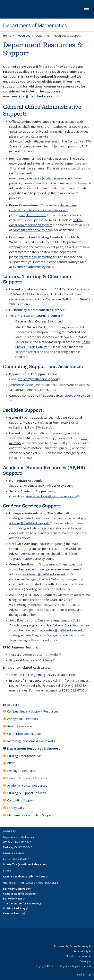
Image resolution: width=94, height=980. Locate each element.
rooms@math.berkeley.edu (33, 230)
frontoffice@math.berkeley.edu (36, 141)
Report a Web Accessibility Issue (25, 877)
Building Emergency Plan (24, 756)
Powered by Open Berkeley (73, 946)
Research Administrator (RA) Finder (35, 654)
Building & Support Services (27, 793)
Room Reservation (20, 726)
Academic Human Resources (27, 785)
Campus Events (14, 913)
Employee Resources (22, 771)
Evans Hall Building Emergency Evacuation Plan (42, 675)
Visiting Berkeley (15, 908)
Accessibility (82, 951)
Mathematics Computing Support (30, 815)
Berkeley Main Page (17, 889)
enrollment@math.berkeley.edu (46, 574)
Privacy (85, 961)
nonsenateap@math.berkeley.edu (47, 485)
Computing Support (21, 800)
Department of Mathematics (35, 25)
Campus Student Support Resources (33, 711)
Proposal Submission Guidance (32, 660)
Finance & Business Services (27, 778)
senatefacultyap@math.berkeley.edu (53, 496)
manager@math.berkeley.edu (35, 96)
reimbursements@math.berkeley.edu (45, 178)
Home (7, 36)
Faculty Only (16, 808)
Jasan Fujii (52, 422)
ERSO (11, 763)
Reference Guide (21, 385)
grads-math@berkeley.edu (33, 558)
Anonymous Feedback (23, 719)
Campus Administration (20, 894)
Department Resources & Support (34, 748)
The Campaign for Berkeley (22, 903)
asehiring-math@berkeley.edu (36, 605)
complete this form (34, 215)
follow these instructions (38, 257)
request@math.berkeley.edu (39, 379)
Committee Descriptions (24, 734)
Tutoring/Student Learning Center (36, 315)
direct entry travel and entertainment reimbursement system (48, 163)
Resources (23, 36)
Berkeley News (14, 899)
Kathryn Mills (23, 427)
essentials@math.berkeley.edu (63, 630)
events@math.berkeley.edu (33, 267)
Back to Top (84, 974)
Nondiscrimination (78, 956)
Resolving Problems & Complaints (31, 741)
